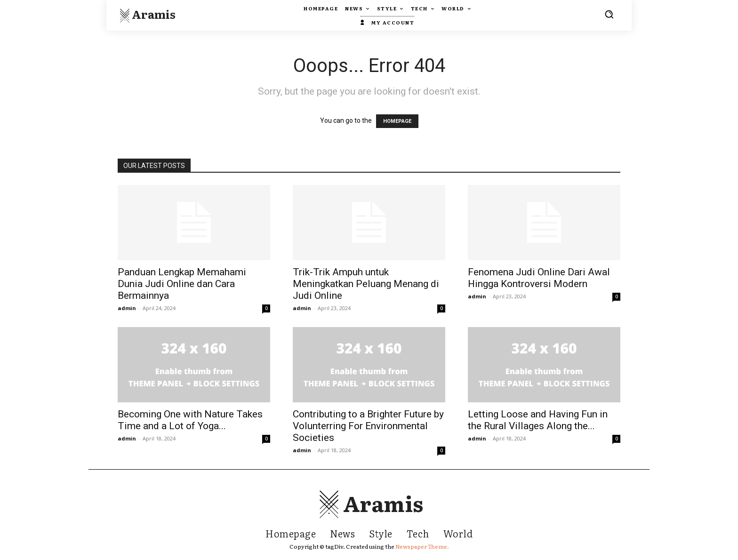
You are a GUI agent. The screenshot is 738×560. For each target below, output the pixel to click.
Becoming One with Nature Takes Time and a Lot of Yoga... (190, 420)
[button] (609, 14)
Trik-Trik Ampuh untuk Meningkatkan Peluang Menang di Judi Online (366, 284)
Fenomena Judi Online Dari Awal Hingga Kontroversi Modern (539, 278)
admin (127, 308)
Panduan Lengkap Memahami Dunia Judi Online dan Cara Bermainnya (182, 284)
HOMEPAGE (397, 121)
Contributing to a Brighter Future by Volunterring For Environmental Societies (368, 426)
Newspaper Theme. (422, 546)
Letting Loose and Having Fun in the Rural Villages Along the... (538, 420)
